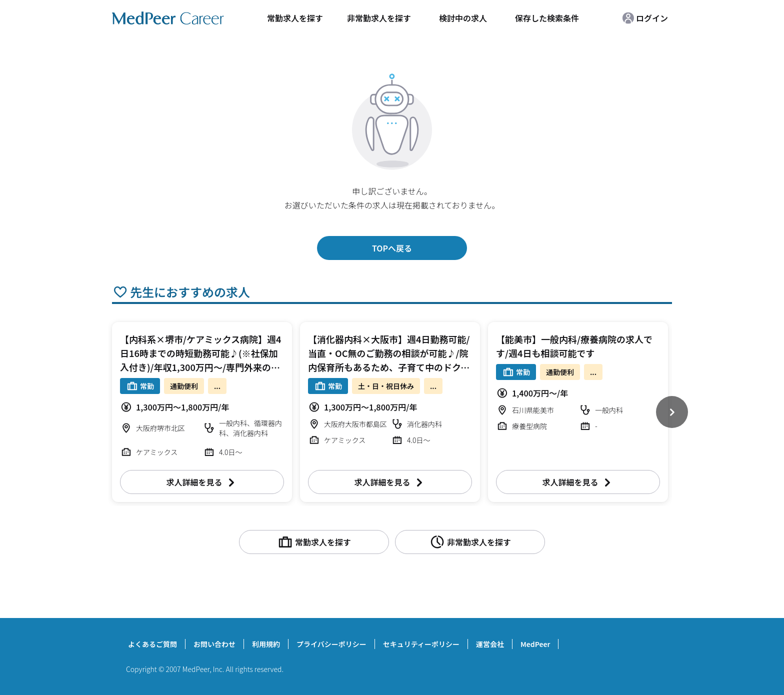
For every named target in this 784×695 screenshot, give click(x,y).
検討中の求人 (463, 18)
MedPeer (535, 644)
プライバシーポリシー (331, 644)
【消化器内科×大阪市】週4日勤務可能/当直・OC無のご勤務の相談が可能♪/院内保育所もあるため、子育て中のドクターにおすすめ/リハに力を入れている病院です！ (389, 367)
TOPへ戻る (392, 248)
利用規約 (266, 644)
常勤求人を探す (295, 18)
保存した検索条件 (547, 18)
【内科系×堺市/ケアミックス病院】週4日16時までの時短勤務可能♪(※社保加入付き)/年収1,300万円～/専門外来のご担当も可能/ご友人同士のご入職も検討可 (201, 367)
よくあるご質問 (152, 644)
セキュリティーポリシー (421, 644)
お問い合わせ (214, 644)
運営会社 (490, 644)
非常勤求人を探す (379, 18)
